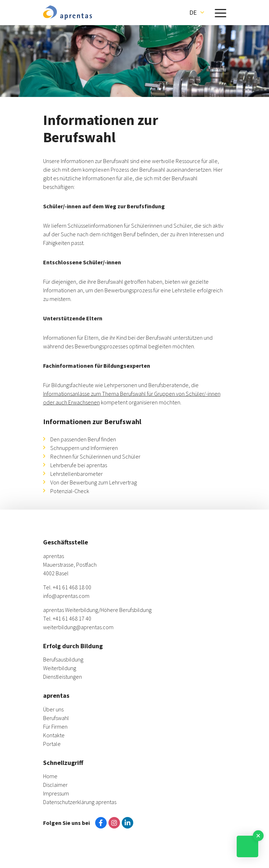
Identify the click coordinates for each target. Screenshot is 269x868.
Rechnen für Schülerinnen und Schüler (95, 456)
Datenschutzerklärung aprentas (80, 802)
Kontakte (54, 735)
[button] (197, 13)
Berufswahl (56, 718)
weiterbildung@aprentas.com (78, 627)
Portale (52, 744)
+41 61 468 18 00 (72, 587)
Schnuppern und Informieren (84, 448)
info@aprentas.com (66, 596)
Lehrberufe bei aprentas (79, 465)
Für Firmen (55, 727)
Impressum (56, 793)
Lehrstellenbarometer (76, 474)
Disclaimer (55, 785)
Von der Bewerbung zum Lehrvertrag (94, 482)
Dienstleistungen (62, 677)
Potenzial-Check (70, 491)
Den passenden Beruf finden (83, 439)
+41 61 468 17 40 (72, 618)
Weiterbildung (60, 668)
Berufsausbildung (63, 659)
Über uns (53, 709)
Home (50, 776)
